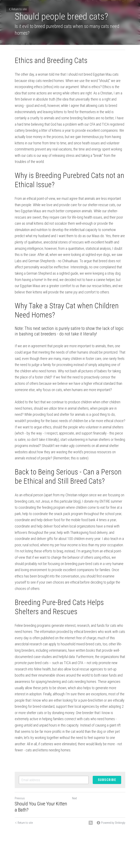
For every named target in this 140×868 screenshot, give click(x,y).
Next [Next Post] (75, 798)
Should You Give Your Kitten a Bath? (41, 807)
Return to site (17, 9)
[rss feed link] (91, 823)
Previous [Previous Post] (20, 798)
